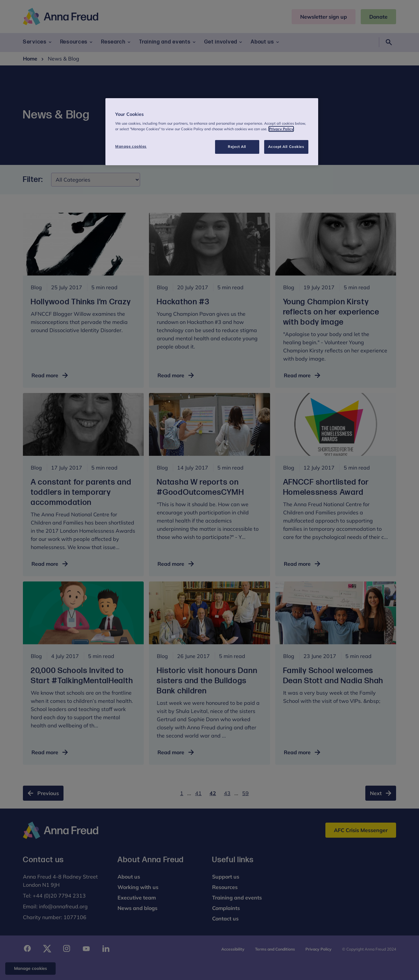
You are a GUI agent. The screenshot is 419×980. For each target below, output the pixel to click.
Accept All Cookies (286, 147)
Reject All (237, 147)
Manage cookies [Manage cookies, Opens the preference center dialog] (131, 146)
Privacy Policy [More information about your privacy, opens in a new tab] (281, 129)
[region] (212, 132)
